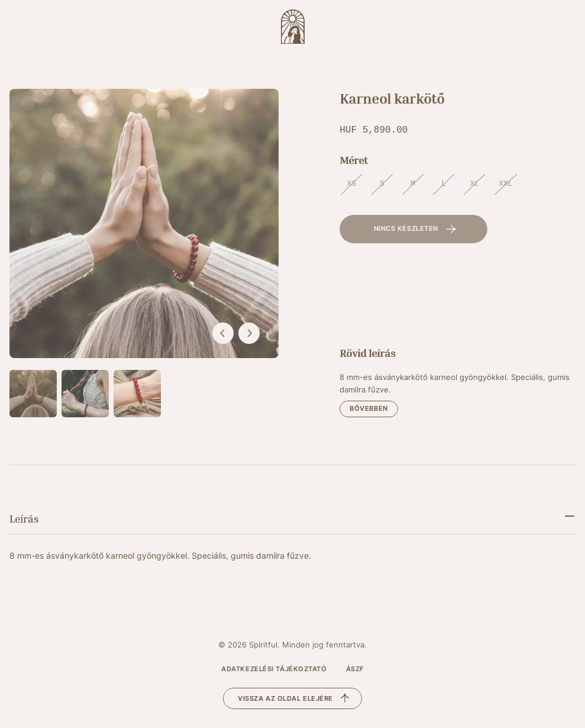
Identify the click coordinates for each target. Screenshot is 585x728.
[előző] (223, 333)
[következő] (249, 333)
